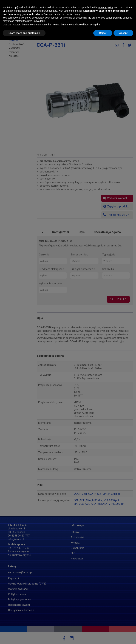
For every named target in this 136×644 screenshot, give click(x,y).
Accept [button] (123, 637)
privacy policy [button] (106, 612)
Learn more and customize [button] (24, 637)
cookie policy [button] (73, 618)
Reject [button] (103, 637)
